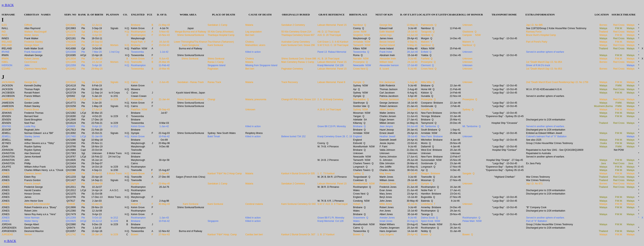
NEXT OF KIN (384, 15)
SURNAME (8, 15)
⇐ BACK (8, 5)
